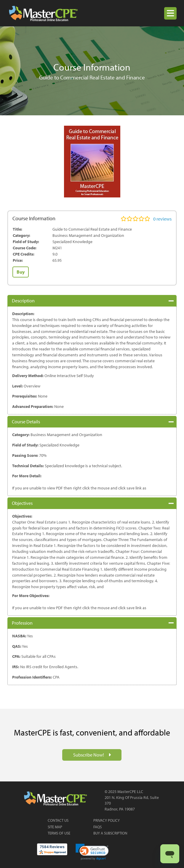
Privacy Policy (107, 820)
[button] (170, 13)
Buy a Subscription (110, 833)
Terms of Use (59, 833)
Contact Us (58, 820)
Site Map (55, 827)
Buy (21, 272)
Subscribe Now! (89, 755)
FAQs (97, 827)
